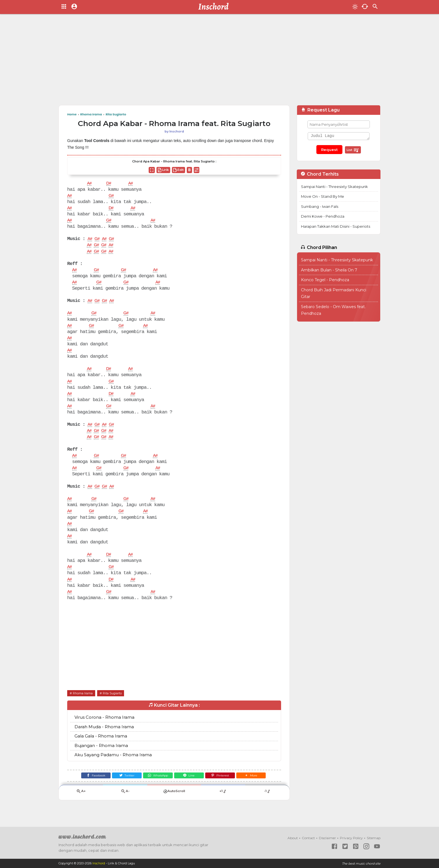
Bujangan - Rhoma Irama (101, 754)
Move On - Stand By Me (323, 196)
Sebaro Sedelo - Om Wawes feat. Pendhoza (333, 310)
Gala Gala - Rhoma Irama (101, 745)
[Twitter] (123, 785)
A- (125, 802)
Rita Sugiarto (117, 702)
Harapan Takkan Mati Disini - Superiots (336, 226)
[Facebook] (90, 785)
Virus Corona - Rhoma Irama (104, 726)
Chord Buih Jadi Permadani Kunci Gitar (334, 293)
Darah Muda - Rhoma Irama (104, 736)
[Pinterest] (224, 785)
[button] (257, 785)
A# (90, 184)
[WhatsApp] (157, 785)
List (353, 150)
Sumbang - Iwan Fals (320, 206)
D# (110, 184)
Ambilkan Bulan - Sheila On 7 (329, 270)
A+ (81, 802)
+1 (223, 802)
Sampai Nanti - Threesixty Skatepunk (334, 187)
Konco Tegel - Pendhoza (325, 280)
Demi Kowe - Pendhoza (323, 216)
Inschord (99, 864)
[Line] (190, 785)
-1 (267, 802)
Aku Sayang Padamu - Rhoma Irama (113, 764)
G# (112, 196)
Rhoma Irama (85, 702)
